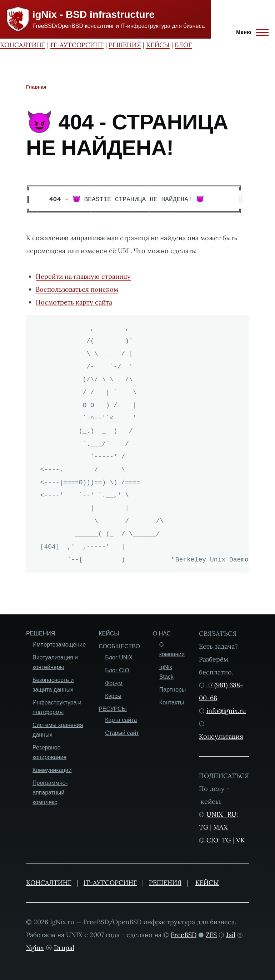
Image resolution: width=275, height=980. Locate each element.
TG (204, 827)
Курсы (113, 696)
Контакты (172, 702)
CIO (212, 840)
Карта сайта (121, 720)
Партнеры (172, 690)
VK (240, 840)
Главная (36, 87)
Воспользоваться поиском (77, 289)
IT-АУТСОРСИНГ (77, 45)
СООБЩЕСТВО (119, 646)
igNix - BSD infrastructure (94, 14)
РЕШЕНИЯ (125, 45)
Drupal (64, 948)
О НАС (162, 633)
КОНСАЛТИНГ (23, 45)
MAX (221, 827)
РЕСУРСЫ (113, 709)
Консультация (221, 736)
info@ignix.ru (226, 711)
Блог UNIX (119, 657)
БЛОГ (183, 45)
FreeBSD (184, 935)
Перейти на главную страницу (83, 276)
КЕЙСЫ (158, 45)
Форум (114, 683)
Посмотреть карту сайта (74, 302)
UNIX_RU (221, 814)
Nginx (35, 948)
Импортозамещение (59, 645)
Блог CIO (117, 670)
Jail (231, 935)
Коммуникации (52, 770)
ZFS (211, 935)
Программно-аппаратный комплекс (50, 793)
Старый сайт (122, 733)
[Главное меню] (250, 32)
